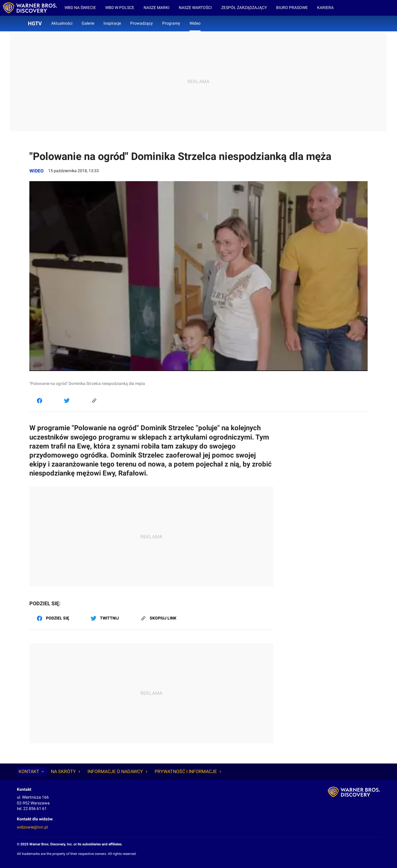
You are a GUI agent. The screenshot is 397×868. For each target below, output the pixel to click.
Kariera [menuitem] (325, 8)
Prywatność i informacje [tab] (189, 771)
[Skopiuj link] (94, 400)
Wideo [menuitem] (195, 23)
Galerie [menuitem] (88, 23)
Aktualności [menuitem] (62, 23)
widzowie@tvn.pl (32, 827)
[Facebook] (40, 400)
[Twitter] (67, 400)
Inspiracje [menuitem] (112, 23)
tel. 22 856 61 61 (32, 808)
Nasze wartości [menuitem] (195, 8)
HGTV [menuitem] (35, 23)
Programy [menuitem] (171, 23)
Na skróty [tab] (66, 771)
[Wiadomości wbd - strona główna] (30, 8)
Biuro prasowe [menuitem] (292, 8)
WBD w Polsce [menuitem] (120, 8)
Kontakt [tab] (32, 771)
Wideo (36, 171)
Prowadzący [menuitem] (142, 23)
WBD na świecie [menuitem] (80, 8)
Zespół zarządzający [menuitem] (244, 8)
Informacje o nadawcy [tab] (118, 771)
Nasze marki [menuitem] (157, 8)
